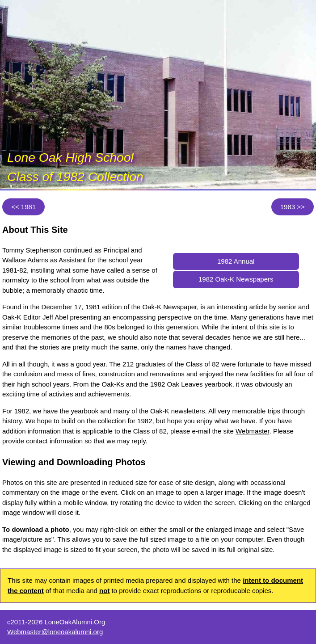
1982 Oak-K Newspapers (236, 279)
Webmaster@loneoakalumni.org (55, 632)
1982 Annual (236, 261)
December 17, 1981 (71, 307)
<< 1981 (23, 206)
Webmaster (253, 431)
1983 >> (293, 206)
